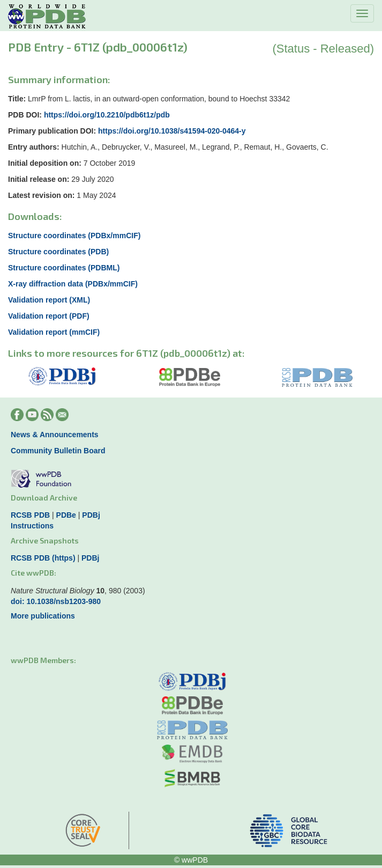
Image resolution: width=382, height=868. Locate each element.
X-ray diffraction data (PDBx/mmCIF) (73, 284)
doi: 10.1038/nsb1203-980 (56, 601)
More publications (43, 616)
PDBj (91, 515)
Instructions (32, 526)
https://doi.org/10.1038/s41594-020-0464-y (172, 131)
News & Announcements (55, 435)
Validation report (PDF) (49, 316)
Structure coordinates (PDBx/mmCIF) (74, 236)
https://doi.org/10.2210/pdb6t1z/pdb (107, 115)
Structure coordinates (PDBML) (64, 268)
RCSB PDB (30, 515)
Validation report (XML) (49, 300)
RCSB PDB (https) (43, 558)
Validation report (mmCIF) (54, 332)
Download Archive (44, 498)
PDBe (66, 515)
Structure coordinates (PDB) (58, 252)
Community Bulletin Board (58, 451)
